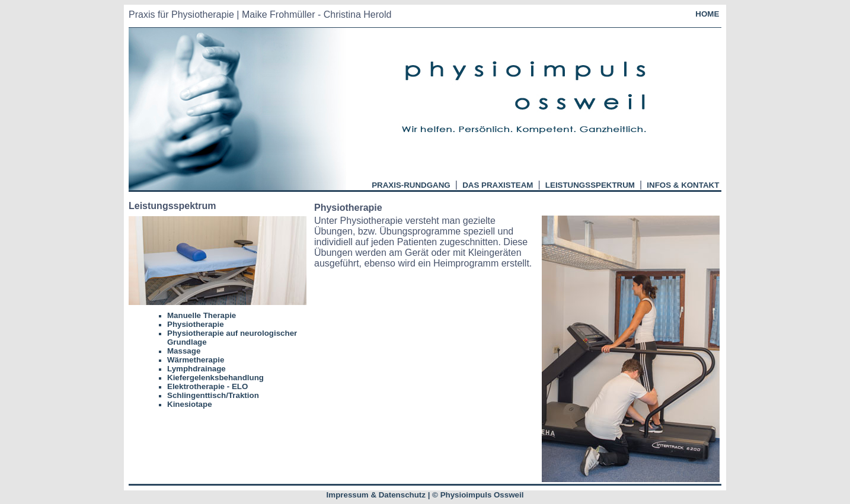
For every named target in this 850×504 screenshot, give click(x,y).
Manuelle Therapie (202, 315)
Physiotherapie (196, 324)
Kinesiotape (190, 404)
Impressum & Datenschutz (376, 495)
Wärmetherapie (196, 360)
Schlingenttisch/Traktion (213, 395)
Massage (184, 351)
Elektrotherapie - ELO (207, 386)
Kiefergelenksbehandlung (215, 378)
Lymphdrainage (196, 369)
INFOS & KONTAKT (683, 185)
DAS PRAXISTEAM (498, 185)
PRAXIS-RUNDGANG (411, 185)
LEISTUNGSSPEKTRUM (590, 185)
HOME (707, 14)
